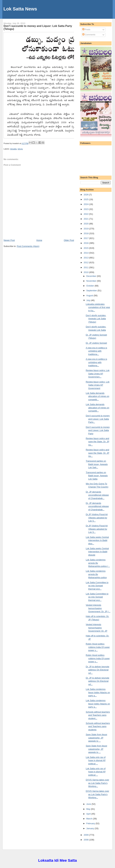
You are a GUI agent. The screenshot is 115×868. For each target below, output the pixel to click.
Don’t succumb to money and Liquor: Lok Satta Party (98, 430)
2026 (86, 195)
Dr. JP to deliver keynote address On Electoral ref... (98, 670)
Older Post (69, 240)
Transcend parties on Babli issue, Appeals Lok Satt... (97, 464)
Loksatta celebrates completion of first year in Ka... (98, 307)
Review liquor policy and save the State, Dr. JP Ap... (98, 442)
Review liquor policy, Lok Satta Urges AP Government (98, 385)
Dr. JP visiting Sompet (96, 343)
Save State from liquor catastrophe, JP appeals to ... (97, 738)
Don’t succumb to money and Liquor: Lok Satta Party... (98, 419)
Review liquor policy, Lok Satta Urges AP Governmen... (98, 374)
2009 (86, 835)
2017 (86, 238)
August (90, 296)
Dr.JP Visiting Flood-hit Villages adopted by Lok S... (97, 518)
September (92, 291)
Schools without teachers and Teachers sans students (98, 726)
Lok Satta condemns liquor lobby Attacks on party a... (98, 692)
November (92, 281)
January (90, 828)
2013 (86, 258)
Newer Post (9, 240)
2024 (86, 204)
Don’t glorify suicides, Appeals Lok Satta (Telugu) (96, 319)
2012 (86, 262)
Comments (89, 35)
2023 (86, 209)
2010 (86, 272)
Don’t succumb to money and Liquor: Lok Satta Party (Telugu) (38, 27)
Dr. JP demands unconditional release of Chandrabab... (97, 495)
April (89, 814)
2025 (86, 199)
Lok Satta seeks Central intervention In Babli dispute (97, 552)
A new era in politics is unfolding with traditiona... (96, 351)
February (91, 823)
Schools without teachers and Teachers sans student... (98, 715)
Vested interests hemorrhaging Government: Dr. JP (97, 628)
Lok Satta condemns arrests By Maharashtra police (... (98, 563)
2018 (86, 233)
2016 (86, 243)
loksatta (13, 149)
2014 (86, 253)
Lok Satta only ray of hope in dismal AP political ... (96, 760)
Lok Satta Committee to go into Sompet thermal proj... (97, 586)
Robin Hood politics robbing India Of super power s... (98, 647)
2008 (86, 840)
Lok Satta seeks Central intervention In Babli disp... (97, 540)
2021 (86, 219)
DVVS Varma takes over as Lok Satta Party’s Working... (97, 783)
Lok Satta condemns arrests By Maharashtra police (96, 574)
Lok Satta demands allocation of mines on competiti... (98, 396)
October (90, 286)
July (89, 300)
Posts (86, 29)
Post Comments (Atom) (28, 246)
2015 (86, 248)
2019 (86, 229)
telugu (20, 149)
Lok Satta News (20, 9)
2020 (86, 224)
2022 (86, 214)
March (90, 819)
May (89, 809)
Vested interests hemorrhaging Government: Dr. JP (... (98, 608)
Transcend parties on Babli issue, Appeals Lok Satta (97, 476)
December (92, 276)
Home (39, 240)
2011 (86, 267)
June (89, 804)
